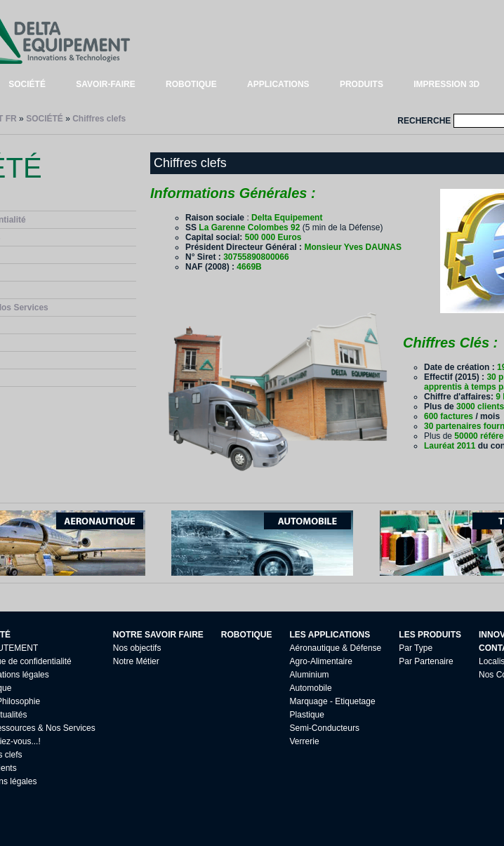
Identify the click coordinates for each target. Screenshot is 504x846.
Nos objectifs (137, 648)
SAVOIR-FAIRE (105, 84)
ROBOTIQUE (191, 84)
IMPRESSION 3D (446, 84)
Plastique (307, 715)
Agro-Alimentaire (321, 661)
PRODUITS (362, 84)
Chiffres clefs (99, 119)
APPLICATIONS (278, 84)
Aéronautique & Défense (336, 648)
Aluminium (310, 675)
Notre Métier (136, 661)
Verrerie (305, 741)
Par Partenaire (426, 661)
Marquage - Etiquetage (333, 701)
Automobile (311, 688)
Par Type (416, 648)
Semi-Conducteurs (325, 728)
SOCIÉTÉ (27, 84)
